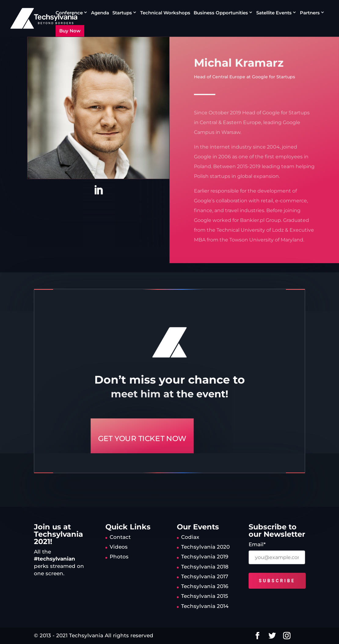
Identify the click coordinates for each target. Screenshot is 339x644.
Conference (69, 13)
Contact (120, 537)
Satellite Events (274, 13)
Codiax (190, 537)
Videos (119, 547)
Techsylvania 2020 (205, 547)
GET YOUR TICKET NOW (142, 438)
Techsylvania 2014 (205, 606)
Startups (122, 13)
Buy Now (70, 31)
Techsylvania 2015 (205, 596)
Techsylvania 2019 (205, 557)
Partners (310, 13)
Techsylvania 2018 (205, 567)
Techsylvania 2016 (205, 586)
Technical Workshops (165, 13)
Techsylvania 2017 (205, 576)
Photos (119, 557)
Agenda (100, 13)
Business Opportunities (221, 13)
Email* (257, 544)
